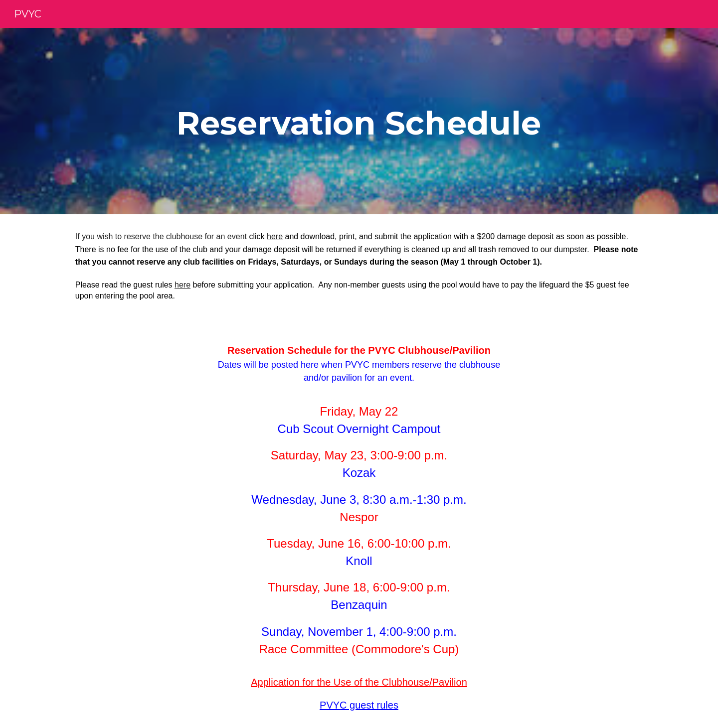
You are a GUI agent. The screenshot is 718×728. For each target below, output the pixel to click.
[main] (359, 121)
